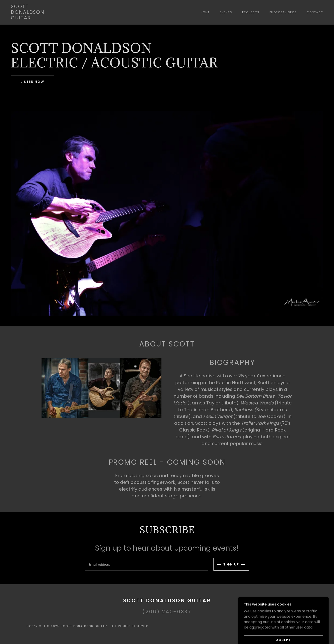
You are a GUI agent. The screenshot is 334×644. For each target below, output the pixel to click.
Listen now (32, 82)
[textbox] (146, 564)
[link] (28, 18)
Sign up (231, 564)
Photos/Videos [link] (283, 12)
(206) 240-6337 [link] (167, 612)
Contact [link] (315, 12)
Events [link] (226, 12)
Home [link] (205, 12)
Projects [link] (251, 12)
